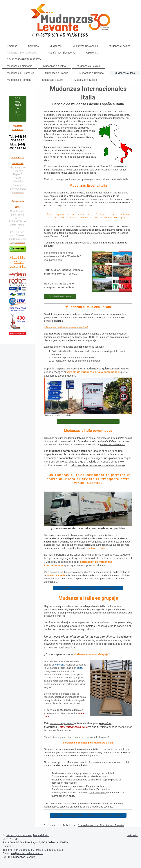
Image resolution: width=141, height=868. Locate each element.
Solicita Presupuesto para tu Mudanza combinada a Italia (88, 588)
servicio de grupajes (62, 723)
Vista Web (132, 835)
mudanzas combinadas (113, 444)
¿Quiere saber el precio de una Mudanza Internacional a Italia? (88, 815)
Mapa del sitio (41, 835)
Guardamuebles (97, 793)
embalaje (67, 780)
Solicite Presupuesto (60, 296)
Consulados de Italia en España (101, 826)
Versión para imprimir (17, 835)
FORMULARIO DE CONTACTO (18, 109)
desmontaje (73, 773)
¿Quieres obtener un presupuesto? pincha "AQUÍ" (88, 421)
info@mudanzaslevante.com (27, 853)
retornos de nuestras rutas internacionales (98, 465)
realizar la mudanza (107, 555)
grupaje (51, 582)
